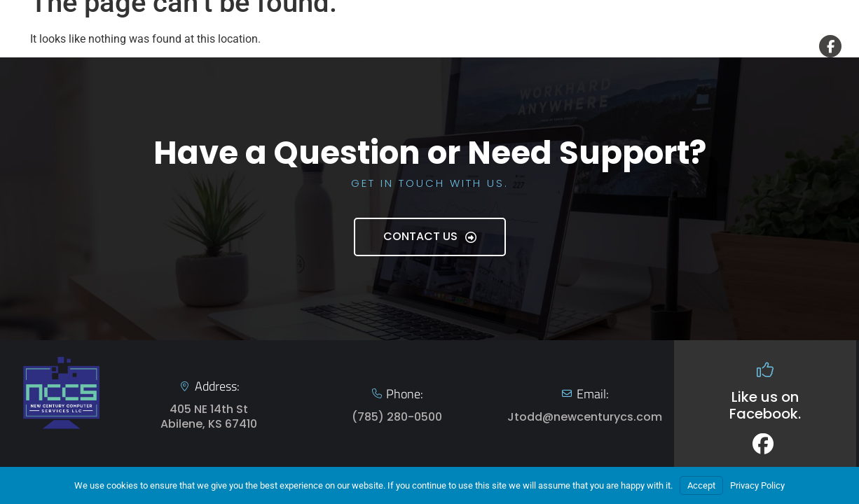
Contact (722, 46)
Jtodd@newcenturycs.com (585, 417)
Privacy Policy (757, 485)
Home (491, 46)
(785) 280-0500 (397, 417)
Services (558, 46)
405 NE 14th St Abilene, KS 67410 (209, 416)
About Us (639, 46)
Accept (701, 485)
